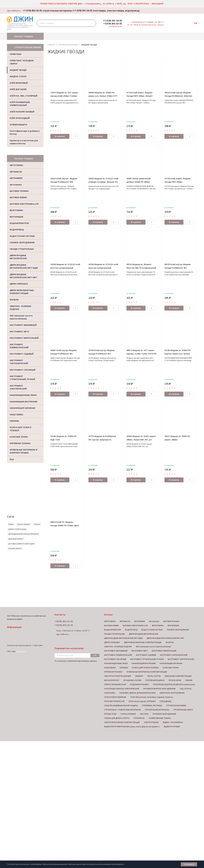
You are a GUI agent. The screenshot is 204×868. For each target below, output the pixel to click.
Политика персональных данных (19, 645)
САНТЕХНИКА (110, 693)
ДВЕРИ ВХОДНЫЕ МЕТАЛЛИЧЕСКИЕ (144, 634)
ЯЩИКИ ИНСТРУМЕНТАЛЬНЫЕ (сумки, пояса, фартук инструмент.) (132, 727)
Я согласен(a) (76, 661)
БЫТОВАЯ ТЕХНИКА (171, 621)
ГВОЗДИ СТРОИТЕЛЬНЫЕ (114, 634)
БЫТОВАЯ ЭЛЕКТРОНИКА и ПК (135, 625)
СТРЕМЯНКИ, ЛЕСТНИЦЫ (152, 705)
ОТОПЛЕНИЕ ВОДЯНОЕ (155, 680)
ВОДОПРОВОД (131, 630)
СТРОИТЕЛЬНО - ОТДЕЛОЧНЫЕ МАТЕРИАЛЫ (122, 710)
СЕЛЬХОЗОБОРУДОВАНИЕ (115, 697)
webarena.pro (21, 651)
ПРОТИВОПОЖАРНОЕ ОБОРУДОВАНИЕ (159, 689)
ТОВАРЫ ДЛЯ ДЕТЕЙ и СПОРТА (117, 718)
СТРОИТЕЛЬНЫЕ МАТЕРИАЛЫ (157, 710)
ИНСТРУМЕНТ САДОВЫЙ (146, 655)
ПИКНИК (189, 680)
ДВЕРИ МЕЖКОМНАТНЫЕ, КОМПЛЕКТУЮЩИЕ (143, 642)
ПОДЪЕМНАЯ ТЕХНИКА (139, 684)
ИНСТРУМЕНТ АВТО (140, 651)
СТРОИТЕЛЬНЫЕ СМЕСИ (183, 710)
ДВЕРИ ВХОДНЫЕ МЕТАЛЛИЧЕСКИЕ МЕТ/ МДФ (123, 638)
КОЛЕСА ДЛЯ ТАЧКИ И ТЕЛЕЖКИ (145, 668)
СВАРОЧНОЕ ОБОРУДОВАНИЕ (172, 693)
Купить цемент (24, 524)
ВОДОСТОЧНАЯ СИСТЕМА (152, 630)
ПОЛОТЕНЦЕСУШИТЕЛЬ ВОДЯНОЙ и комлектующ (174, 684)
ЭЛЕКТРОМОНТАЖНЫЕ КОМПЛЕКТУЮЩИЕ (122, 722)
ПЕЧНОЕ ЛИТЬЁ (175, 680)
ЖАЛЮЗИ (170, 642)
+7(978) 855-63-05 (113, 24)
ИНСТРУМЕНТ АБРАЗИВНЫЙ (116, 651)
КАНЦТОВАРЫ (110, 668)
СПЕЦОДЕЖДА (165, 701)
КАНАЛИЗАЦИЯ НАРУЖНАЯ (171, 663)
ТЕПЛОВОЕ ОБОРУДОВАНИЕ (164, 714)
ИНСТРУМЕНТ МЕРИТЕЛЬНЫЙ (164, 651)
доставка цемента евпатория (21, 544)
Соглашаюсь (189, 864)
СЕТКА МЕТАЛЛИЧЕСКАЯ (114, 701)
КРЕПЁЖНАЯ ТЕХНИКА (113, 672)
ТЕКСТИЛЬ (144, 714)
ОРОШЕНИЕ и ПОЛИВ (132, 680)
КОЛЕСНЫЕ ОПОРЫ (171, 668)
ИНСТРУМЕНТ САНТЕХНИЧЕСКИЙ (174, 655)
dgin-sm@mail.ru (14, 11)
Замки (11, 524)
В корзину (60, 136)
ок (95, 655)
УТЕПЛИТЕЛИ (139, 718)
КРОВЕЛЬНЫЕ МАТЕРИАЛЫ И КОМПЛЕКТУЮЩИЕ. (147, 672)
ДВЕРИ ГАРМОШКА (112, 642)
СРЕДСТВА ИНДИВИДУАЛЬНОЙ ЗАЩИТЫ (121, 705)
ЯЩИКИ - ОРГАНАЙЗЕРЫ (173, 722)
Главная (51, 45)
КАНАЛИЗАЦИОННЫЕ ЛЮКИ (116, 663)
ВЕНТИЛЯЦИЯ (173, 625)
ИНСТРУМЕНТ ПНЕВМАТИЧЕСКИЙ (118, 655)
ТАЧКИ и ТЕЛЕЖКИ (128, 714)
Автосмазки (154, 621)
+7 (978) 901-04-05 (112, 21)
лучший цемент (15, 548)
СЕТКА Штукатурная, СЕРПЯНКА (142, 701)
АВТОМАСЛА (125, 621)
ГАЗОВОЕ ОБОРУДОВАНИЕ (178, 630)
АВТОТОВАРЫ (110, 621)
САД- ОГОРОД (185, 689)
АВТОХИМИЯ (139, 621)
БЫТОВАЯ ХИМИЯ (111, 625)
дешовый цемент (16, 539)
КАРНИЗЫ (124, 668)
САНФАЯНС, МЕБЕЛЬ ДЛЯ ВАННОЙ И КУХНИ (137, 693)
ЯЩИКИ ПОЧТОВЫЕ (172, 727)
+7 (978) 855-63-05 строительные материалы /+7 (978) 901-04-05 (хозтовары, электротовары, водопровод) (80, 11)
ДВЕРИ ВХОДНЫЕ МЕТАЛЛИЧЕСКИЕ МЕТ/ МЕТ (165, 638)
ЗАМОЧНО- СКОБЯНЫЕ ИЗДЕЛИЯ (118, 647)
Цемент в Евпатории (17, 529)
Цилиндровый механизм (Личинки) (23, 534)
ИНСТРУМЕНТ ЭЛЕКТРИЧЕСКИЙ (181, 659)
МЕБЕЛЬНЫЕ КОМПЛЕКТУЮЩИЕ (178, 676)
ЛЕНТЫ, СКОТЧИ (154, 676)
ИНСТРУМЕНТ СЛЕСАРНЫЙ (115, 659)
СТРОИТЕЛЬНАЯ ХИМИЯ (68, 45)
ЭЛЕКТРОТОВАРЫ (151, 722)
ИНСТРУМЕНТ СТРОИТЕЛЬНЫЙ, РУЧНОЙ (147, 659)
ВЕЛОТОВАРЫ (158, 625)
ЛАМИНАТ (139, 676)
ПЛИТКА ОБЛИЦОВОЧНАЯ (115, 684)
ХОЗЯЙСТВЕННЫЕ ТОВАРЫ (160, 718)
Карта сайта (38, 645)
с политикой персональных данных (81, 661)
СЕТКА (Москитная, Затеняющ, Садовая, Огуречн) (152, 697)
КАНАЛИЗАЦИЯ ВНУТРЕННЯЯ (144, 663)
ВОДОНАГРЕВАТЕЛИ (113, 630)
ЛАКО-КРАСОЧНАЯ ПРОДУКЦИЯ (117, 676)
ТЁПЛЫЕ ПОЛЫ (110, 714)
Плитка (37, 524)
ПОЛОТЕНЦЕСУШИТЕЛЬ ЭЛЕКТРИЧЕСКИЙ (122, 689)
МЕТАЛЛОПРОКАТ (112, 680)
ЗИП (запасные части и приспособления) (153, 647)
